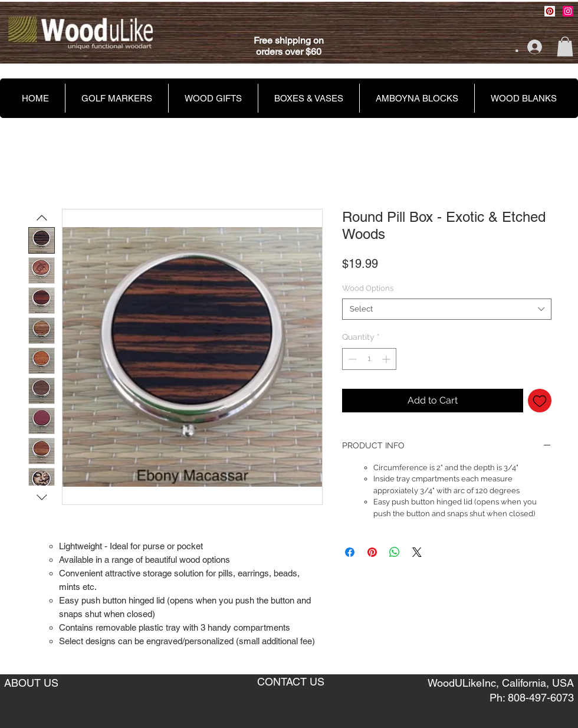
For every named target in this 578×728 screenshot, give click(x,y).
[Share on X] (417, 552)
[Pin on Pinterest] (372, 552)
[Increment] (387, 359)
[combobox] (447, 309)
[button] (565, 46)
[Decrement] (351, 359)
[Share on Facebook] (350, 552)
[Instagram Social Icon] (568, 11)
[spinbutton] (369, 359)
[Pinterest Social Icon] (550, 11)
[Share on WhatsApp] (395, 552)
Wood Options (368, 288)
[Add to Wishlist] (540, 401)
